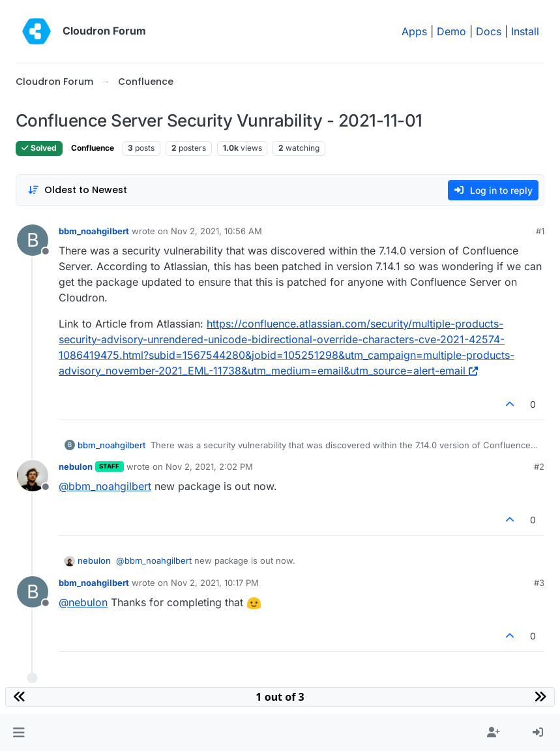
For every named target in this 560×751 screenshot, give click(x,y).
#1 (540, 231)
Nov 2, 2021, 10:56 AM (216, 231)
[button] (19, 733)
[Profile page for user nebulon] (33, 476)
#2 (539, 467)
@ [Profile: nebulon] (83, 602)
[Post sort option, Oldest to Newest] (77, 190)
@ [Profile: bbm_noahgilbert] (105, 486)
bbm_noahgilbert (94, 231)
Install (525, 31)
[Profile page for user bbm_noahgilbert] (33, 240)
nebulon (76, 467)
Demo (451, 31)
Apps (414, 31)
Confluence (93, 148)
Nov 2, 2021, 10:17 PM (215, 583)
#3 (539, 583)
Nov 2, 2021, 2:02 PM (209, 467)
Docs (489, 31)
